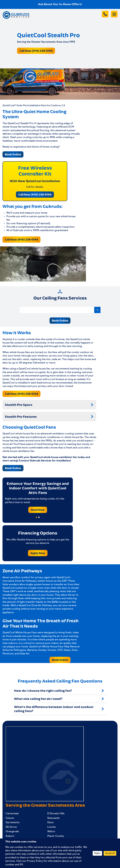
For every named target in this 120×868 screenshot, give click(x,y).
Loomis (52, 827)
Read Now (38, 510)
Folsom (10, 818)
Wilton (51, 832)
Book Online (13, 154)
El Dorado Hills (56, 814)
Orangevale (12, 832)
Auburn (10, 836)
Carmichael (12, 814)
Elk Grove (11, 827)
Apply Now (38, 553)
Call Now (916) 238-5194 (36, 51)
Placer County (56, 836)
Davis (50, 823)
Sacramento (13, 823)
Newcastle (53, 818)
